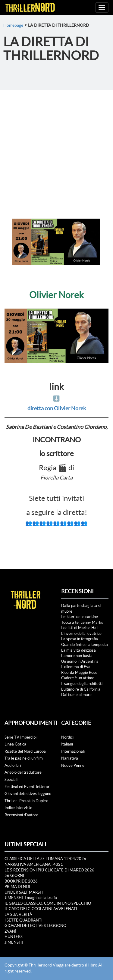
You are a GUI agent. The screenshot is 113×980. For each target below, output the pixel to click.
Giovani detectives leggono (28, 794)
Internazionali (73, 751)
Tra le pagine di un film (24, 758)
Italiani (67, 744)
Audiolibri (13, 765)
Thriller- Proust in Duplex (26, 801)
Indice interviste (18, 808)
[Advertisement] (56, 149)
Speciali (11, 780)
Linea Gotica (15, 744)
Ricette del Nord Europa (25, 751)
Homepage (13, 25)
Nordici (67, 737)
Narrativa (70, 758)
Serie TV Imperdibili (21, 737)
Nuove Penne (73, 765)
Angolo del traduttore (23, 772)
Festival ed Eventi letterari (27, 787)
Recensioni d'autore (21, 815)
